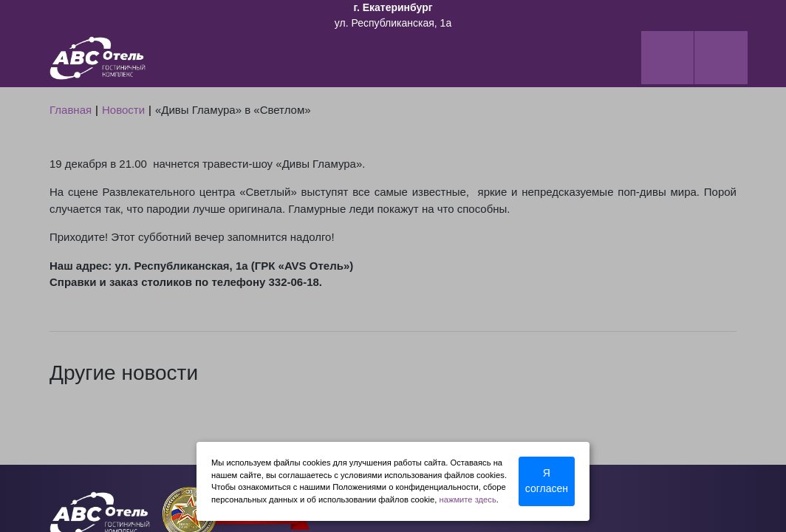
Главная (71, 110)
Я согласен (547, 481)
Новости (123, 110)
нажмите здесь (468, 499)
